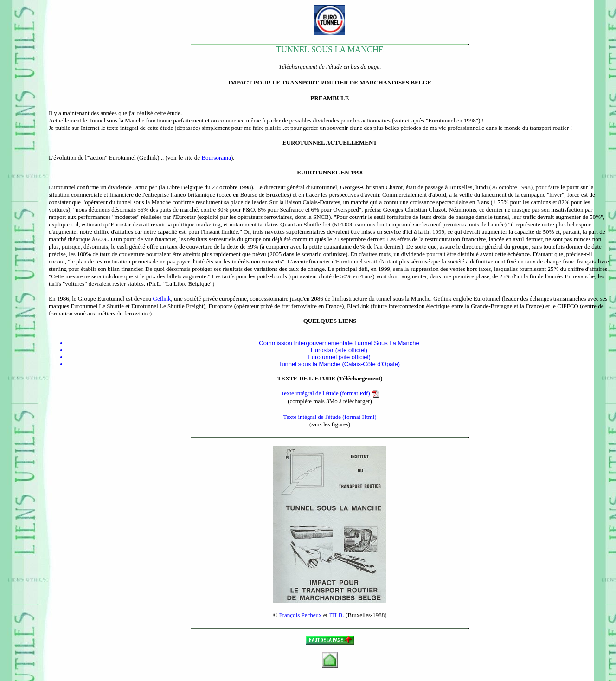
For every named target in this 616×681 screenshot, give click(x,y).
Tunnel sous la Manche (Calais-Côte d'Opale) (339, 364)
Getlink (162, 299)
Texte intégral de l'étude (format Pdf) (330, 393)
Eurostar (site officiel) (339, 350)
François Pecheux (300, 615)
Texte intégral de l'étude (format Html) (330, 417)
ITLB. (336, 615)
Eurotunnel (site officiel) (339, 357)
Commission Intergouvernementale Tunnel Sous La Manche (339, 343)
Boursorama (216, 157)
